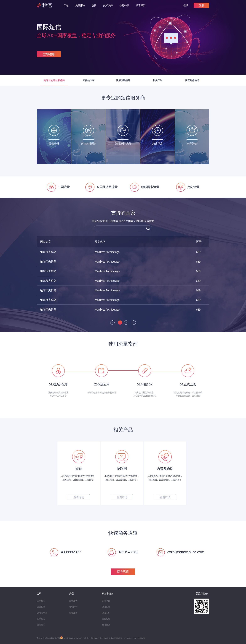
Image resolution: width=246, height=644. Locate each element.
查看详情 (79, 497)
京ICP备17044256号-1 (95, 638)
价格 (94, 5)
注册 (201, 5)
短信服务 (73, 601)
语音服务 (73, 613)
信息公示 (124, 5)
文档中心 (106, 601)
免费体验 (80, 5)
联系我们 (41, 619)
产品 (66, 5)
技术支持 (108, 5)
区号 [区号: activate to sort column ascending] (199, 242)
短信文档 (106, 607)
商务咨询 (123, 572)
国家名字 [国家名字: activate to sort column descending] (45, 242)
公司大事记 (42, 613)
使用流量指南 (123, 80)
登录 (186, 5)
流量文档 (106, 619)
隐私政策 (141, 638)
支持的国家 (89, 80)
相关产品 (158, 80)
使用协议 (106, 624)
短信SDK (106, 613)
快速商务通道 (192, 80)
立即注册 (49, 54)
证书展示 (41, 624)
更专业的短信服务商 (54, 80)
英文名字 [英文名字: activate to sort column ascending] (100, 242)
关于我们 (141, 5)
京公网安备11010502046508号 (73, 638)
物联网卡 (73, 607)
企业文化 (41, 607)
